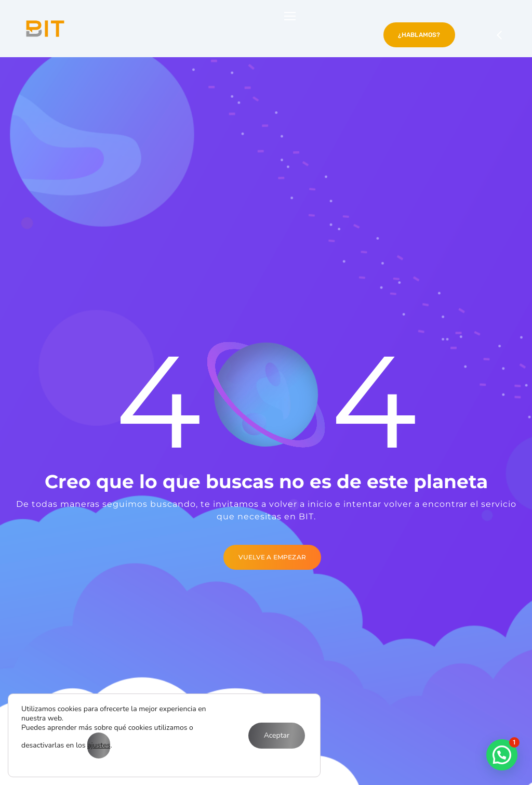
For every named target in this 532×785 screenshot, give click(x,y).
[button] (502, 755)
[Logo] (45, 29)
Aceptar (277, 735)
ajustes (99, 745)
